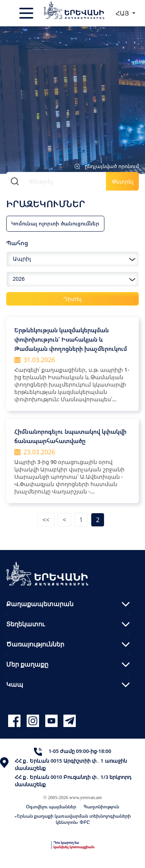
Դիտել (72, 299)
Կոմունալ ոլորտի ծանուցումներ (55, 223)
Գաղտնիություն (101, 807)
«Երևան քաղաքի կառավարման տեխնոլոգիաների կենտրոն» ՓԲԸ (73, 819)
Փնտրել (123, 181)
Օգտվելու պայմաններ (51, 807)
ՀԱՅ (123, 13)
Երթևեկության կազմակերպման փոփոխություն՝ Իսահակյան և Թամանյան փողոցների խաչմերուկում (71, 339)
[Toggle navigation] (27, 13)
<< (46, 520)
